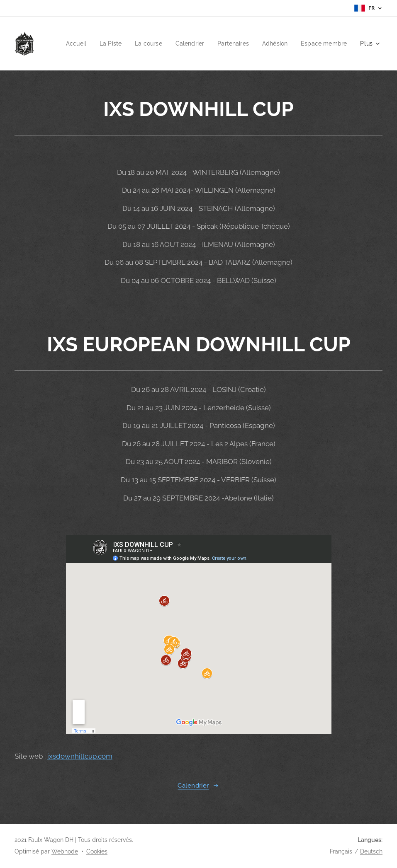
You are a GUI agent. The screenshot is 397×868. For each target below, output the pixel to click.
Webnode (65, 851)
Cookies (97, 851)
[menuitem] (127, 44)
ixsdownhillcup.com (80, 756)
